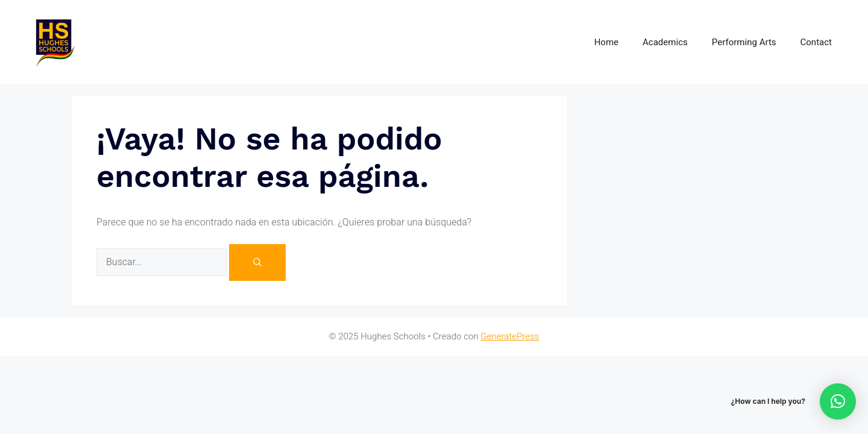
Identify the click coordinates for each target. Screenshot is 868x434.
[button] (838, 401)
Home (606, 42)
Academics (665, 42)
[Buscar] (257, 263)
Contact (816, 42)
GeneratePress (510, 336)
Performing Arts (744, 42)
